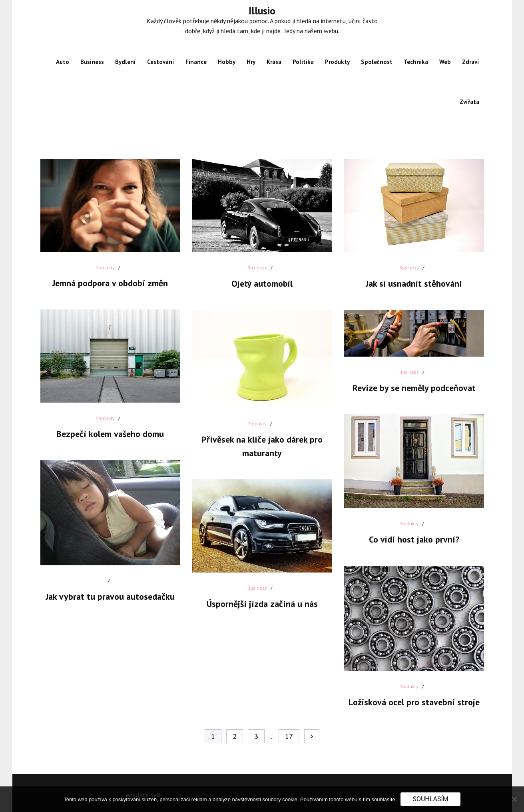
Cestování (161, 62)
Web (445, 62)
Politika (303, 62)
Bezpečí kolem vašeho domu (110, 434)
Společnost (377, 62)
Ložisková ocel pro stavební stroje (414, 702)
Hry (251, 62)
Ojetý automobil (262, 283)
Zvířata (469, 102)
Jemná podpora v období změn (110, 283)
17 (289, 736)
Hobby (227, 62)
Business (92, 62)
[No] (514, 799)
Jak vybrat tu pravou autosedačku (110, 597)
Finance (196, 62)
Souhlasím (430, 799)
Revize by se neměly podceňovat (414, 388)
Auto (63, 62)
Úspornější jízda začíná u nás (262, 604)
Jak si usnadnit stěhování (414, 283)
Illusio (262, 11)
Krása (274, 62)
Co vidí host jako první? (414, 539)
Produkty (337, 62)
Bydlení (126, 62)
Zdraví (471, 62)
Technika (416, 62)
